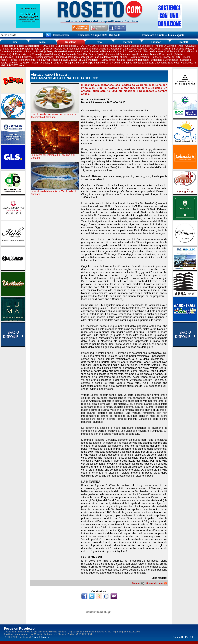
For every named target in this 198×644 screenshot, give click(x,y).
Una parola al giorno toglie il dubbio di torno (88, 63)
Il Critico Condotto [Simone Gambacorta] (144, 51)
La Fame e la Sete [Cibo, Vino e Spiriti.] (83, 54)
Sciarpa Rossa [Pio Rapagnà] (133, 60)
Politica (13, 60)
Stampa (138, 583)
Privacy (35, 637)
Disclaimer (46, 637)
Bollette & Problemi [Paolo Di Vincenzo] (32, 49)
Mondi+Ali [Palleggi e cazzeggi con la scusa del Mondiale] (87, 57)
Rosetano (71, 42)
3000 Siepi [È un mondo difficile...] (61, 46)
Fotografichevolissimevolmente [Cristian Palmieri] (73, 51)
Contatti (184, 42)
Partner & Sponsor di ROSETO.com (171, 57)
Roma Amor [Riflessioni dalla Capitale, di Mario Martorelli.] (68, 60)
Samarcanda (108, 60)
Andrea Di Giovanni (166, 46)
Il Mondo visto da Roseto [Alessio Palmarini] (37, 54)
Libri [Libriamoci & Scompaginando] (35, 57)
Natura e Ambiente (139, 57)
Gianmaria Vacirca (111, 51)
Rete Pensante (27, 60)
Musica (124, 57)
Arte (181, 46)
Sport (35, 63)
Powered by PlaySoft (183, 637)
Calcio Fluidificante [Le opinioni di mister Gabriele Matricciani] (88, 49)
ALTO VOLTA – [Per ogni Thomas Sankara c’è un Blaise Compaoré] (117, 46)
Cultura (166, 49)
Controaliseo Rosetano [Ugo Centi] (141, 49)
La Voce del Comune (117, 54)
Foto (99, 42)
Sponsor (156, 42)
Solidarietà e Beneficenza (164, 60)
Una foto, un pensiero (51, 63)
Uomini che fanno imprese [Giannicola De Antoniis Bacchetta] (146, 63)
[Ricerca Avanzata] (61, 35)
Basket (42, 42)
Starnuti (127, 42)
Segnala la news (157, 583)
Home (14, 42)
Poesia (4, 60)
